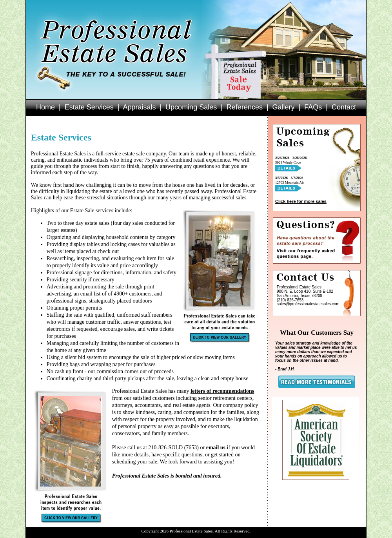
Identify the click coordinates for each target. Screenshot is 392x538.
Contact (344, 107)
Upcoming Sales (191, 107)
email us (216, 448)
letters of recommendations (222, 391)
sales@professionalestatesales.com (308, 304)
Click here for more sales (301, 201)
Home (45, 107)
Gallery (284, 107)
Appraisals (139, 107)
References (245, 107)
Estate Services (89, 107)
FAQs (313, 107)
